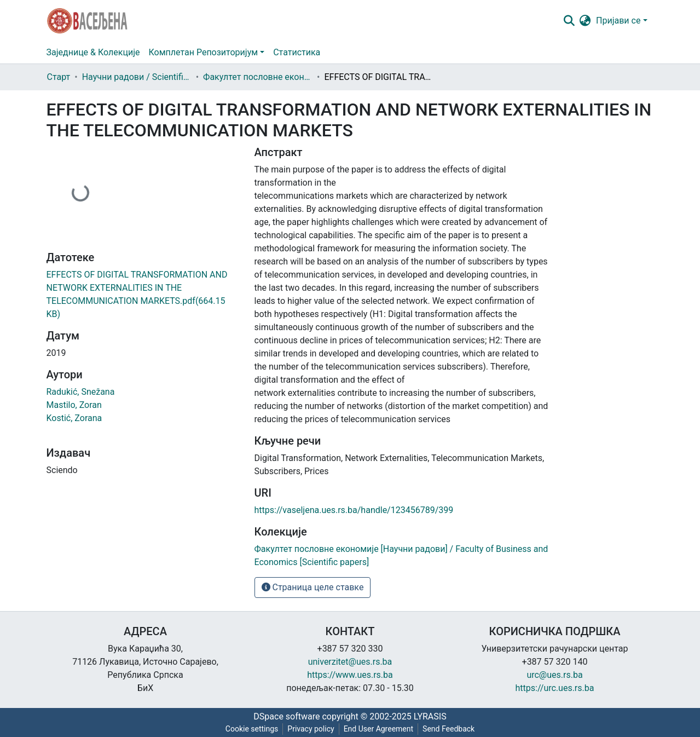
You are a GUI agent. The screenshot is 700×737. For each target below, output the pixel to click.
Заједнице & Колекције (93, 52)
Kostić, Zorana (74, 418)
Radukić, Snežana (81, 392)
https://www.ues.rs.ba (350, 675)
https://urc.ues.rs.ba (555, 688)
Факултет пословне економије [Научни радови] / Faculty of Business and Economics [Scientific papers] (258, 77)
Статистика (297, 52)
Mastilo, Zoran (74, 405)
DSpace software (287, 716)
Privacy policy (311, 729)
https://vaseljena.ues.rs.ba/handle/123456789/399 (354, 510)
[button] (585, 21)
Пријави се (618, 21)
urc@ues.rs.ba (554, 675)
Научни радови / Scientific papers (137, 77)
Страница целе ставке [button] (313, 587)
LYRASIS (430, 716)
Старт (59, 77)
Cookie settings (252, 729)
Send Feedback (449, 729)
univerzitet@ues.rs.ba (350, 662)
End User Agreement (378, 729)
